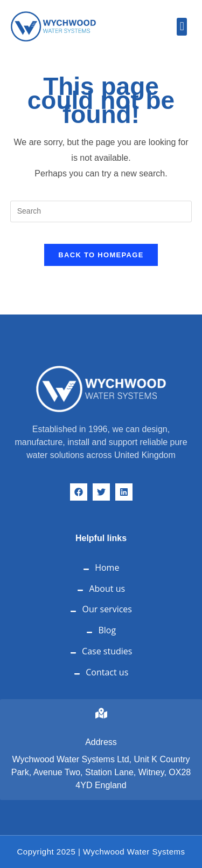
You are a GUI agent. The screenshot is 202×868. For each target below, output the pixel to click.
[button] (182, 27)
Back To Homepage (101, 255)
